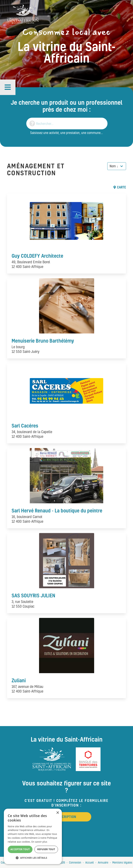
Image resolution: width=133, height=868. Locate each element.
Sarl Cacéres (25, 426)
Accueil (90, 862)
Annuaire (103, 862)
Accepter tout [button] (20, 849)
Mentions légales (122, 862)
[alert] (33, 836)
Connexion (75, 862)
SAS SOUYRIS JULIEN (33, 595)
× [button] (58, 813)
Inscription (66, 817)
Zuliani (19, 680)
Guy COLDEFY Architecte (37, 256)
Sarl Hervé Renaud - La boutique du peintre (57, 510)
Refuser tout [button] (46, 849)
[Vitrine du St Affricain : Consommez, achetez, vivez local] (23, 14)
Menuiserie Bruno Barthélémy (43, 341)
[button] (8, 87)
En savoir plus (39, 842)
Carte (120, 187)
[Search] (67, 124)
